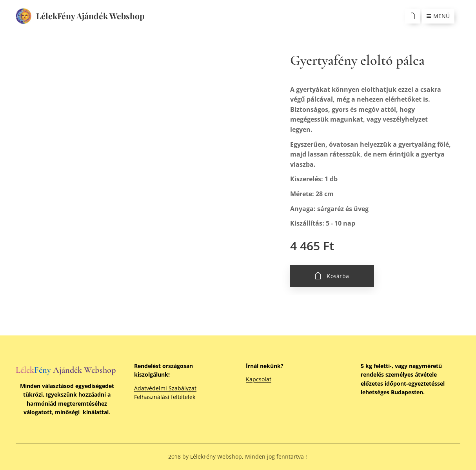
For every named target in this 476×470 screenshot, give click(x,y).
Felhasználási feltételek (165, 397)
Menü (438, 16)
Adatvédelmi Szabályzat (165, 388)
